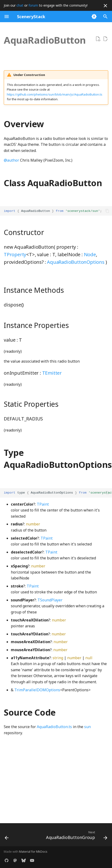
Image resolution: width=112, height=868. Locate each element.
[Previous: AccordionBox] (7, 836)
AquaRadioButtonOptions (76, 262)
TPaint (43, 504)
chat (20, 5)
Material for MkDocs (33, 851)
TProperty (15, 254)
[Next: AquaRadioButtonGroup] (76, 836)
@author (11, 160)
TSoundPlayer (50, 600)
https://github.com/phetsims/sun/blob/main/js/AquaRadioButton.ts (55, 94)
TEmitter (52, 373)
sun (87, 727)
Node (90, 254)
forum (33, 5)
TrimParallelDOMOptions (37, 690)
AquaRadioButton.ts (54, 727)
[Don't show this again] (105, 6)
